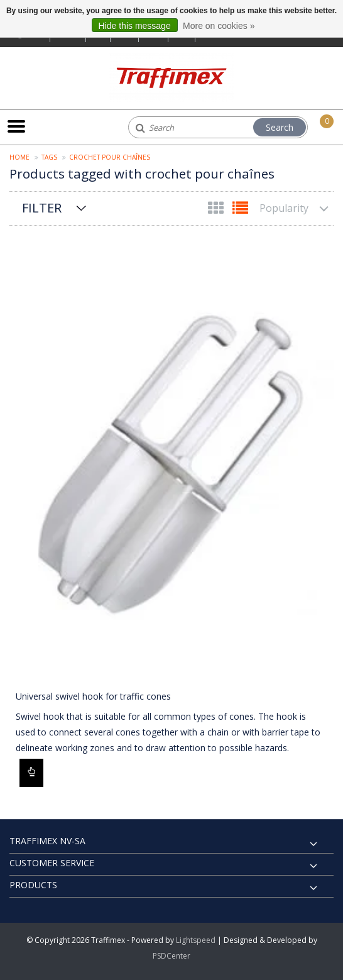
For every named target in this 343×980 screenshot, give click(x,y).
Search (280, 127)
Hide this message (135, 26)
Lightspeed (196, 940)
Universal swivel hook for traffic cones (93, 696)
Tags (49, 157)
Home (19, 157)
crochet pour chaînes (110, 157)
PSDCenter (171, 956)
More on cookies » (219, 26)
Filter (42, 208)
